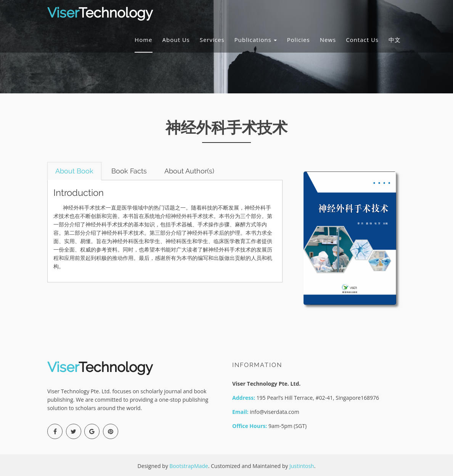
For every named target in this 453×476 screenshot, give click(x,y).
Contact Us (362, 40)
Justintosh (302, 466)
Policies (298, 40)
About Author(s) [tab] (190, 171)
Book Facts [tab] (129, 171)
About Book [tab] (74, 171)
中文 (395, 40)
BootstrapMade (189, 466)
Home (143, 40)
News (328, 40)
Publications (256, 40)
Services (212, 40)
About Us (176, 40)
